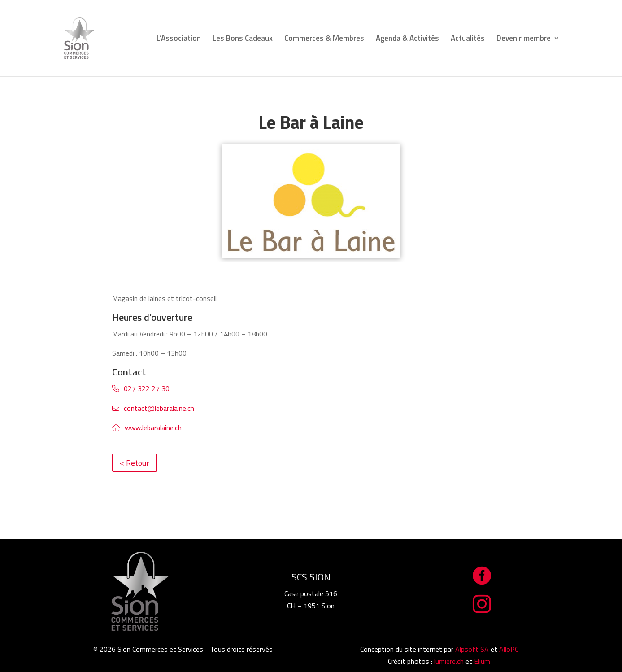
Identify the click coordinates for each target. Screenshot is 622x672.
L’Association (179, 39)
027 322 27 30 (147, 388)
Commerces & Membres (324, 39)
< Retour (135, 463)
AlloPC (509, 649)
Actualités (468, 39)
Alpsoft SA (472, 649)
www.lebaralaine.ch (153, 428)
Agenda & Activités (407, 39)
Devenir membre (524, 39)
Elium (482, 661)
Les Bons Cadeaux (243, 39)
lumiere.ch (449, 661)
